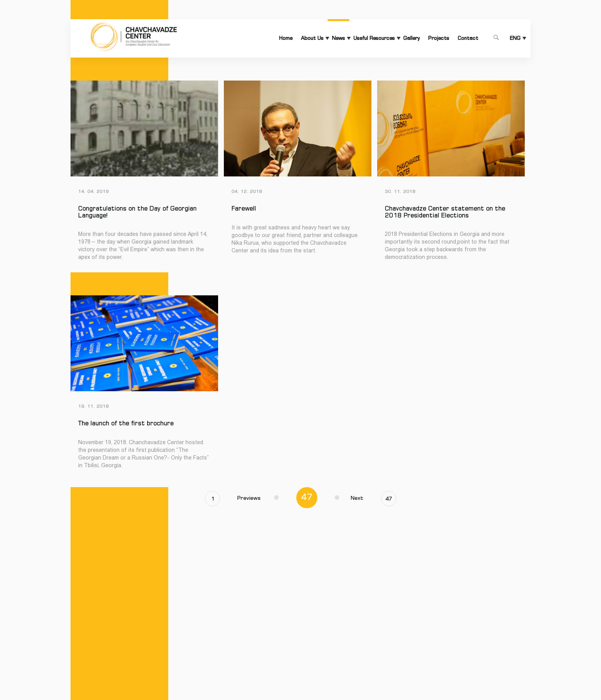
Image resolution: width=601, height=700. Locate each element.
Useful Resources (374, 38)
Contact (468, 38)
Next (349, 498)
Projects (439, 38)
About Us (312, 38)
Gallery (411, 38)
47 (389, 499)
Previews (258, 498)
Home (286, 38)
